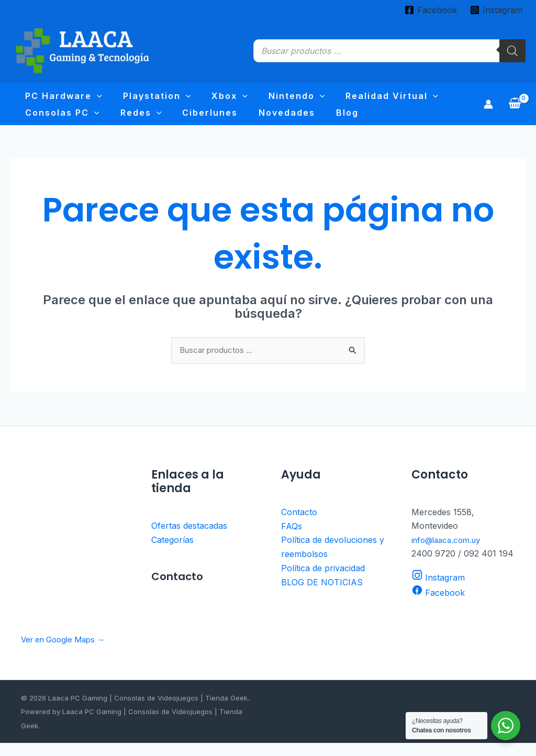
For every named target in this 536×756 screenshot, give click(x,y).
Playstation (135, 99)
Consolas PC (416, 99)
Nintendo (245, 99)
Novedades (155, 122)
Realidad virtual (326, 99)
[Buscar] (512, 51)
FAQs (292, 539)
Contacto (299, 525)
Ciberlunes (93, 122)
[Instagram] (496, 10)
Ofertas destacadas (189, 539)
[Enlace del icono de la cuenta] (488, 110)
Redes (38, 122)
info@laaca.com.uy (449, 553)
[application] (90, 99)
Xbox (193, 99)
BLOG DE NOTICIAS (322, 594)
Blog (201, 122)
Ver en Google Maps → (67, 652)
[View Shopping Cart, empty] (515, 110)
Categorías (172, 553)
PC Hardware (56, 99)
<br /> (73, 554)
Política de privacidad (323, 581)
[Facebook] (431, 10)
